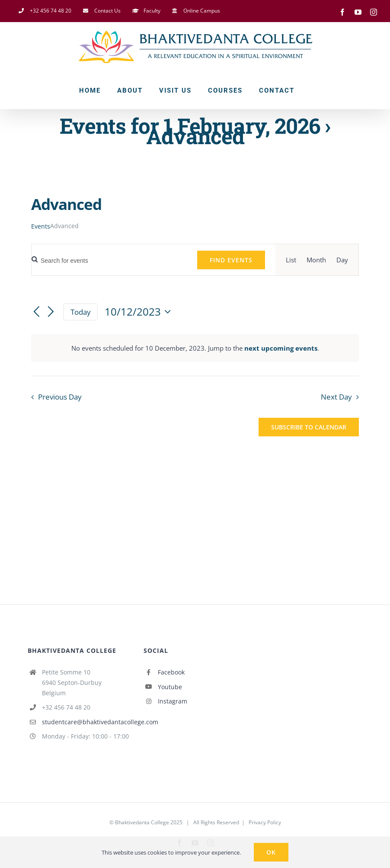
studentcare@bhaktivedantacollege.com (86, 722)
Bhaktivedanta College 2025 (149, 822)
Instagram (173, 701)
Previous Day (60, 397)
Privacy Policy (265, 822)
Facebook (171, 672)
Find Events (231, 260)
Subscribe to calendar (309, 427)
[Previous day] (36, 313)
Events (41, 226)
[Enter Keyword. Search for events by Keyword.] (109, 261)
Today (81, 312)
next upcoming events (281, 348)
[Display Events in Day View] (342, 260)
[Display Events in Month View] (316, 260)
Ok (271, 852)
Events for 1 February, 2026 (190, 126)
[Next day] (51, 313)
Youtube (170, 687)
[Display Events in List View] (291, 260)
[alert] (195, 348)
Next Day (336, 397)
